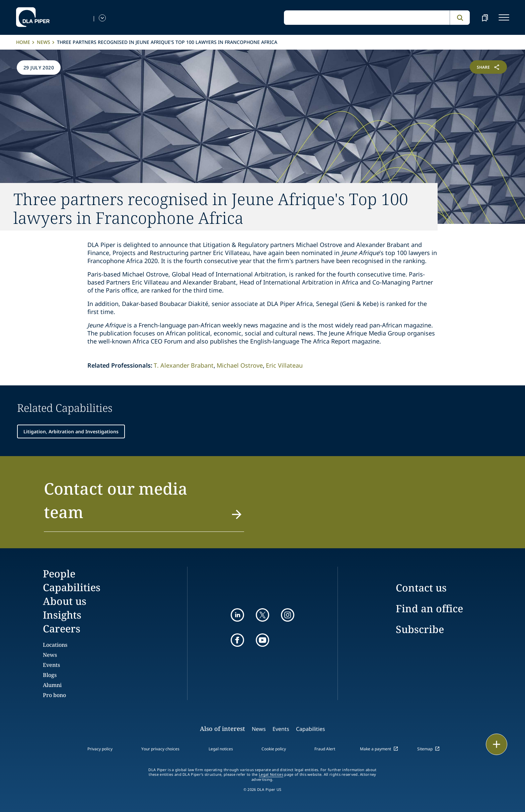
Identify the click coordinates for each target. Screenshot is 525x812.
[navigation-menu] (504, 17)
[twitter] (262, 615)
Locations (55, 645)
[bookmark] (485, 17)
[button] (144, 504)
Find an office (429, 608)
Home (23, 42)
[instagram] (288, 615)
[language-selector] (102, 18)
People (59, 574)
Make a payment (376, 749)
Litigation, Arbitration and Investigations (71, 431)
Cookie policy (274, 749)
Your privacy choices (160, 749)
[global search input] (367, 18)
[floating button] (497, 744)
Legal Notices (271, 774)
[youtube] (262, 640)
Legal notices (221, 749)
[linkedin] (237, 615)
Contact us (421, 588)
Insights (62, 615)
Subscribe (420, 629)
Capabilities (72, 587)
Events (51, 665)
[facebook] (237, 640)
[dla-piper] (33, 17)
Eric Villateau (284, 365)
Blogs (50, 675)
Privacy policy (100, 749)
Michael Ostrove (240, 365)
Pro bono (54, 695)
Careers (62, 629)
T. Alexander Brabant (184, 365)
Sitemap (425, 749)
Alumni (52, 685)
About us (65, 601)
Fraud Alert (325, 749)
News (44, 42)
